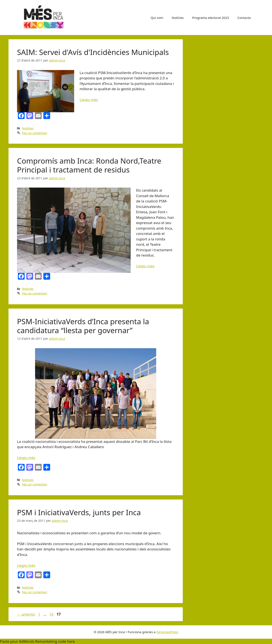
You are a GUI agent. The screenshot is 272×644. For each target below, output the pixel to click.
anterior (26, 614)
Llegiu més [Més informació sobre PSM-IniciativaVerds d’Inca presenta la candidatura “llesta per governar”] (26, 458)
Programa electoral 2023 (211, 18)
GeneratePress (167, 632)
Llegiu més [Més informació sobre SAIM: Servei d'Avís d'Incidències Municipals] (89, 100)
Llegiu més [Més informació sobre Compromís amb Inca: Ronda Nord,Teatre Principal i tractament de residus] (145, 266)
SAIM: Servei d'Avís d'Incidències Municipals (93, 52)
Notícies (178, 18)
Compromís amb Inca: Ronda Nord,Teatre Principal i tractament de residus (89, 165)
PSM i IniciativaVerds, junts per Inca (79, 512)
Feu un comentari (35, 133)
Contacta (244, 18)
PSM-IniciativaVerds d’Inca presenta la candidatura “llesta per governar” (83, 326)
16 (52, 614)
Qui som (157, 18)
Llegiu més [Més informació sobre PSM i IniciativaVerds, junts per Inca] (26, 565)
